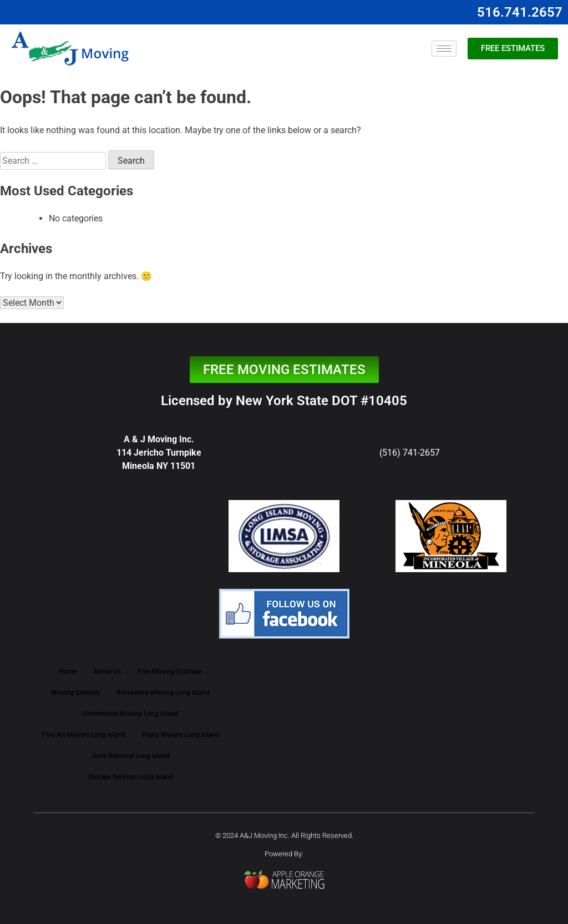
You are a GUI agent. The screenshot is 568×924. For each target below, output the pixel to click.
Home (68, 671)
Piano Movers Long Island (181, 735)
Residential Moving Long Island (163, 693)
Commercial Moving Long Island (130, 714)
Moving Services (75, 693)
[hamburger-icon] (444, 49)
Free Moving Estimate (170, 671)
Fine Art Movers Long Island (84, 735)
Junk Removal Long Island (131, 756)
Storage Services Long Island (131, 777)
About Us (107, 671)
